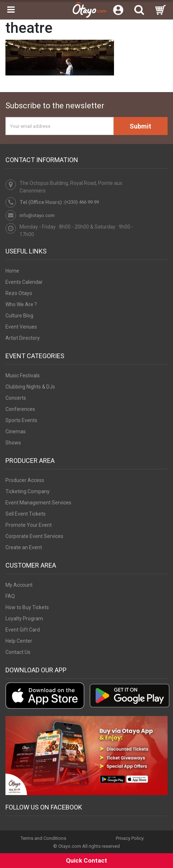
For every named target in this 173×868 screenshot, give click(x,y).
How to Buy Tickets (27, 607)
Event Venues (21, 327)
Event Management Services (38, 503)
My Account (19, 585)
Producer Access (25, 480)
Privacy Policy (130, 838)
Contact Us (18, 652)
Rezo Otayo (19, 293)
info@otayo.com (37, 215)
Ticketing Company (28, 491)
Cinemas (16, 431)
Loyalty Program (24, 619)
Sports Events (21, 420)
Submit (140, 126)
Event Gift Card (23, 630)
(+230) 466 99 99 (82, 202)
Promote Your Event (29, 525)
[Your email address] (60, 126)
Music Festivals (23, 376)
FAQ (10, 596)
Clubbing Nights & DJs (30, 387)
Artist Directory (23, 338)
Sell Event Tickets (26, 514)
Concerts (16, 398)
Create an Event (24, 547)
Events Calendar (24, 282)
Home (12, 271)
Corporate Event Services (34, 536)
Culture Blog (19, 316)
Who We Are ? (21, 304)
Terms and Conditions (43, 838)
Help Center (19, 641)
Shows (13, 443)
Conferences (20, 409)
